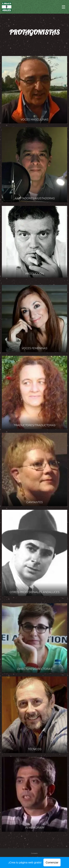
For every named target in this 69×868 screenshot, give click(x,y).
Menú (63, 7)
